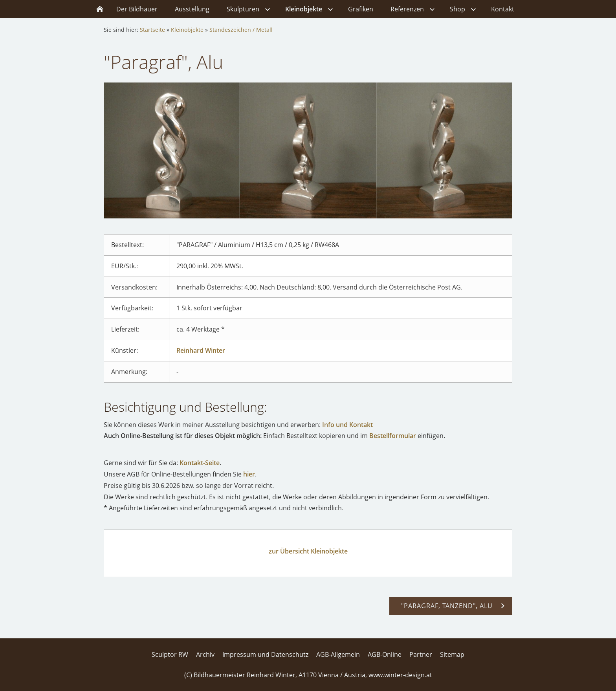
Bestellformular (393, 436)
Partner (421, 654)
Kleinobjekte (187, 30)
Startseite (152, 30)
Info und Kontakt (347, 425)
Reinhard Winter (201, 350)
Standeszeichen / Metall (241, 30)
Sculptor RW (170, 654)
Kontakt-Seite (200, 463)
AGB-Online (385, 654)
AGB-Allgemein (338, 654)
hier (249, 474)
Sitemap (452, 654)
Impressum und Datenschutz (265, 654)
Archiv (205, 654)
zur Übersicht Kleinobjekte (308, 551)
